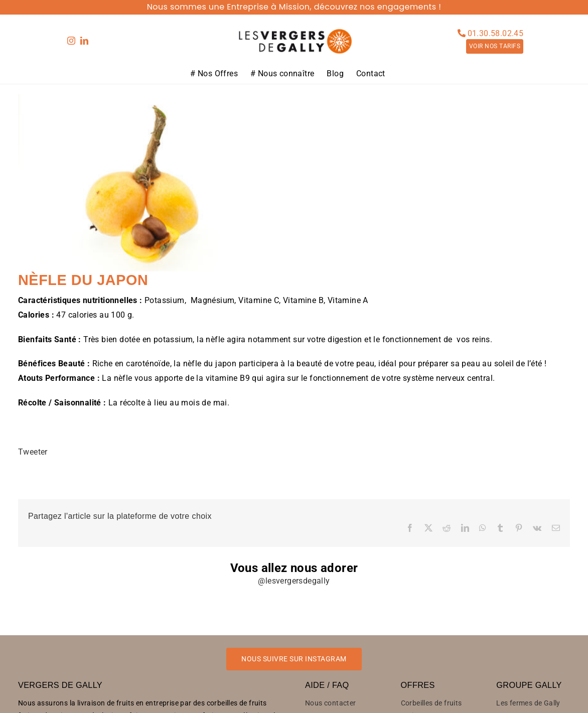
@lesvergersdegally (294, 581)
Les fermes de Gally (528, 703)
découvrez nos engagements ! (378, 7)
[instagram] (71, 41)
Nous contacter (331, 703)
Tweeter (33, 452)
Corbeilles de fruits (431, 703)
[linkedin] (84, 41)
